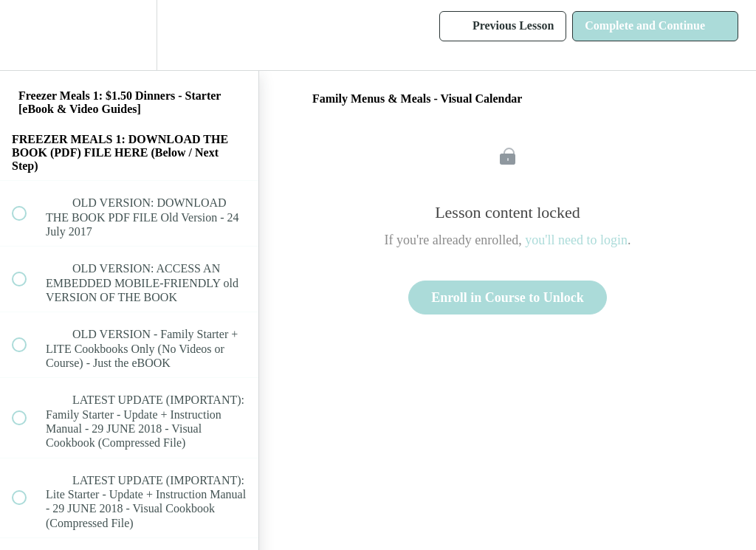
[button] (27, 35)
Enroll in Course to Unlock (508, 298)
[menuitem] (129, 35)
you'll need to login (576, 240)
